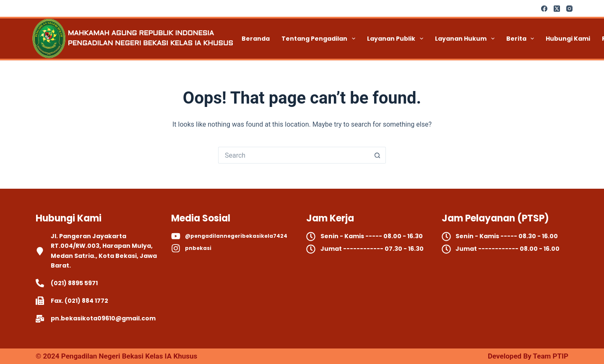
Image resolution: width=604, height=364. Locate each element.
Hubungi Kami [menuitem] (568, 39)
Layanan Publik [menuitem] (397, 39)
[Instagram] (569, 9)
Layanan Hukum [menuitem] (466, 39)
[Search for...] (294, 155)
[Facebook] (544, 9)
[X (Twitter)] (557, 9)
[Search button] (377, 155)
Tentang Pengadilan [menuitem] (320, 39)
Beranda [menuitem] (256, 39)
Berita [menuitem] (522, 39)
